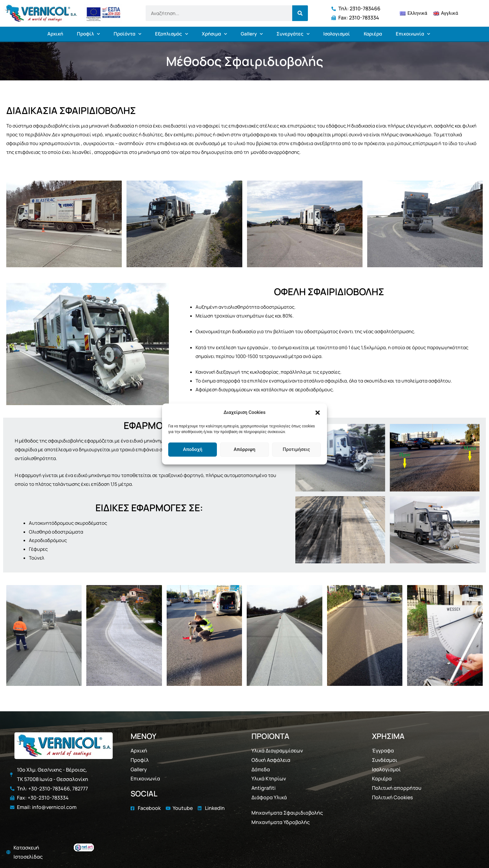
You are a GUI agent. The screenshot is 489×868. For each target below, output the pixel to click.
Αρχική (55, 34)
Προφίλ (88, 34)
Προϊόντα (127, 34)
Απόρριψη (244, 449)
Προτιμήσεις (296, 449)
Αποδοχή (193, 449)
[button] (318, 413)
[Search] (300, 13)
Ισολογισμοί (337, 34)
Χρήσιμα (214, 34)
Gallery (252, 34)
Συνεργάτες (293, 34)
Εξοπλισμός (172, 34)
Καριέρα (373, 34)
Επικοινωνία (413, 34)
